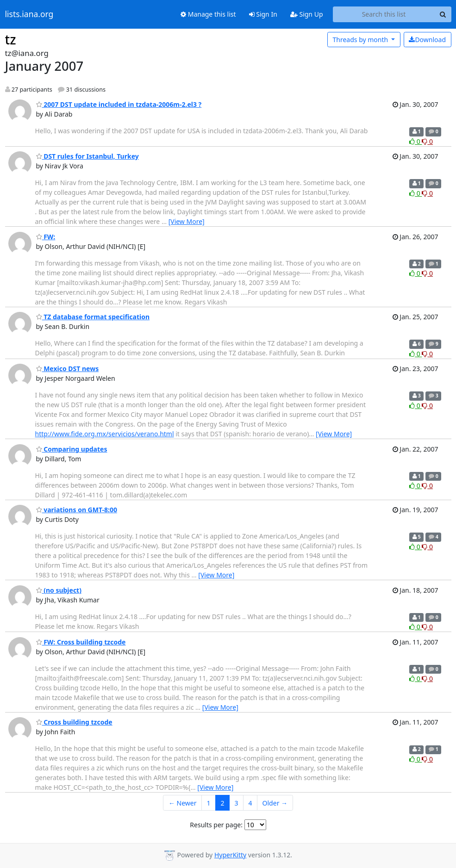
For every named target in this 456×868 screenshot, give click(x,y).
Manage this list (208, 14)
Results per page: (216, 825)
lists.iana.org (29, 14)
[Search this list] (384, 14)
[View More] (187, 221)
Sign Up (307, 14)
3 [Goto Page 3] (237, 803)
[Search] (443, 14)
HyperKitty (230, 855)
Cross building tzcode (74, 722)
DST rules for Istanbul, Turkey (87, 156)
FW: (46, 237)
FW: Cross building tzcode (81, 642)
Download (427, 40)
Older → (275, 803)
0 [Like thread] (415, 141)
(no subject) (59, 590)
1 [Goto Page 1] (209, 803)
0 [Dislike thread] (427, 141)
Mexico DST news (68, 369)
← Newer (183, 803)
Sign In (263, 14)
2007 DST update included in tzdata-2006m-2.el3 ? (119, 104)
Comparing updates (72, 449)
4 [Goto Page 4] (250, 803)
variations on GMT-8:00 (77, 510)
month (361, 40)
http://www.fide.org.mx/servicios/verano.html (105, 434)
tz (11, 39)
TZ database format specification (93, 317)
